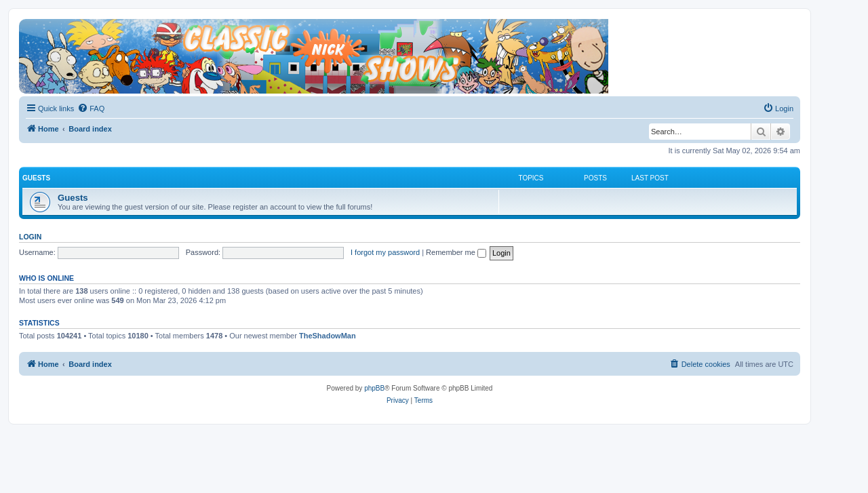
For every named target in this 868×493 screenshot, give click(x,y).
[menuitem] (91, 109)
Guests (36, 178)
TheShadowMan (328, 336)
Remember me (456, 252)
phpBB (374, 388)
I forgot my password (385, 252)
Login (30, 237)
